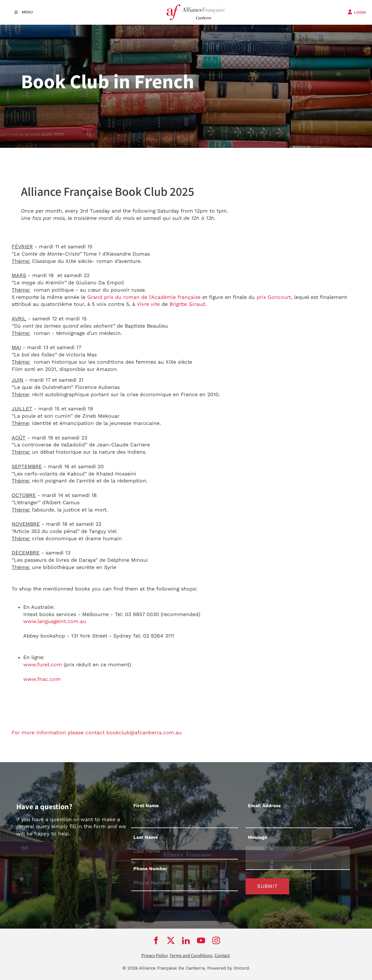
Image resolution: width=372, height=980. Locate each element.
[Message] (298, 858)
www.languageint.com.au (55, 621)
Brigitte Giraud (186, 304)
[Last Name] (185, 851)
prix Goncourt (273, 297)
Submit (268, 886)
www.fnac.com (42, 679)
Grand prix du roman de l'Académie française (143, 297)
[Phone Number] (185, 883)
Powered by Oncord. (229, 968)
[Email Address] (299, 820)
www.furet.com (43, 665)
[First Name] (185, 820)
